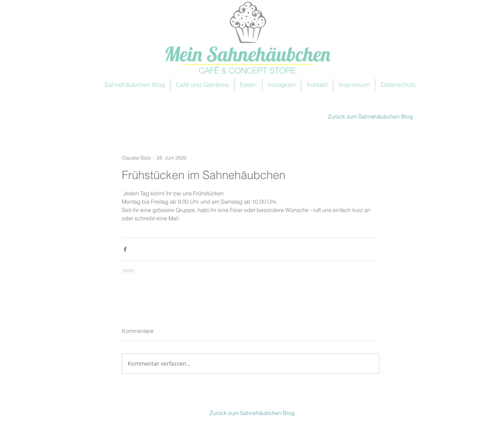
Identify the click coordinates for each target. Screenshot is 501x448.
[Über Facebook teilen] (125, 249)
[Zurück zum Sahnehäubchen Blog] (369, 116)
